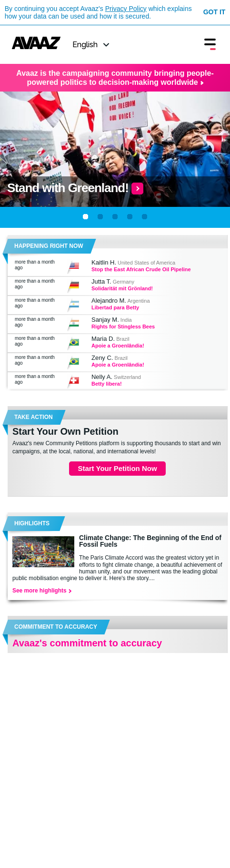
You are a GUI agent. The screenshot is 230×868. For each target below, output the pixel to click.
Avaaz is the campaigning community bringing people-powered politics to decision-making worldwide (115, 78)
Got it (215, 12)
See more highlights (42, 591)
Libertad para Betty (115, 307)
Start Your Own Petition (65, 431)
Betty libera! (107, 384)
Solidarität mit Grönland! (122, 288)
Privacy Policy (126, 9)
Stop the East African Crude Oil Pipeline (141, 269)
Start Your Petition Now (117, 468)
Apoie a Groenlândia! (118, 346)
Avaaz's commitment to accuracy (87, 643)
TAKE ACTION (34, 417)
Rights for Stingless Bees (123, 327)
